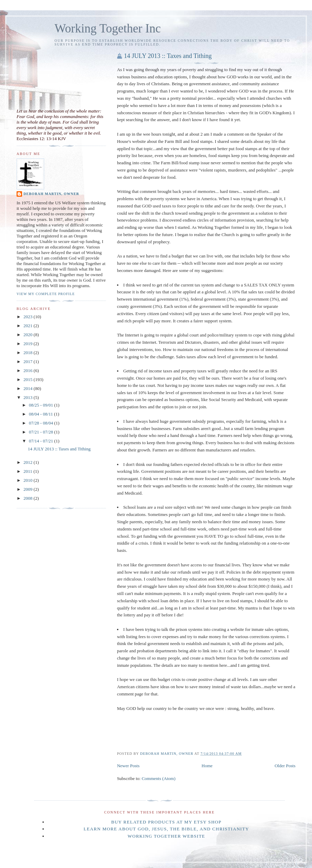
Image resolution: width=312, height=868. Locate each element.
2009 (28, 489)
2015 (28, 379)
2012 (28, 462)
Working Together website (167, 836)
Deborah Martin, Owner (51, 194)
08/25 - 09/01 (42, 405)
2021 (28, 326)
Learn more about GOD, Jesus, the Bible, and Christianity (166, 829)
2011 (28, 471)
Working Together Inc (108, 28)
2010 (28, 480)
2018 (28, 353)
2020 (28, 335)
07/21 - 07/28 (42, 432)
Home (207, 766)
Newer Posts (128, 766)
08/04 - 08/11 (42, 414)
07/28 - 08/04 (42, 423)
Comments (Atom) (158, 778)
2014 (28, 388)
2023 (28, 317)
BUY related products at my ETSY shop (166, 822)
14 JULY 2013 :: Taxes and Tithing (168, 56)
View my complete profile (46, 294)
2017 (28, 362)
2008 (28, 498)
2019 (28, 344)
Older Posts (285, 766)
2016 (28, 370)
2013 (28, 397)
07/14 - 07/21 (42, 441)
